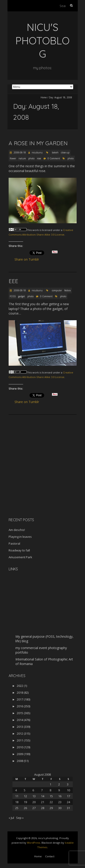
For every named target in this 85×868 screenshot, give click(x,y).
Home (44, 97)
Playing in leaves (20, 537)
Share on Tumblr (29, 259)
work (36, 230)
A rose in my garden (38, 143)
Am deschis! (17, 530)
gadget (22, 296)
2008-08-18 (19, 152)
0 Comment (54, 158)
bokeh (55, 152)
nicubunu (37, 152)
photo (31, 158)
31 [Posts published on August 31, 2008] (68, 808)
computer (57, 290)
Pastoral (14, 543)
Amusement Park (20, 557)
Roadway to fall (19, 550)
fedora (68, 290)
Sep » (20, 818)
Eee (13, 281)
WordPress (34, 843)
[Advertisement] (37, 482)
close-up (65, 152)
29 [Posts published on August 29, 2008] (51, 808)
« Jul (11, 818)
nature (22, 158)
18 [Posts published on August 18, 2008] (17, 802)
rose (39, 158)
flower (13, 158)
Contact (50, 856)
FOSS (13, 296)
